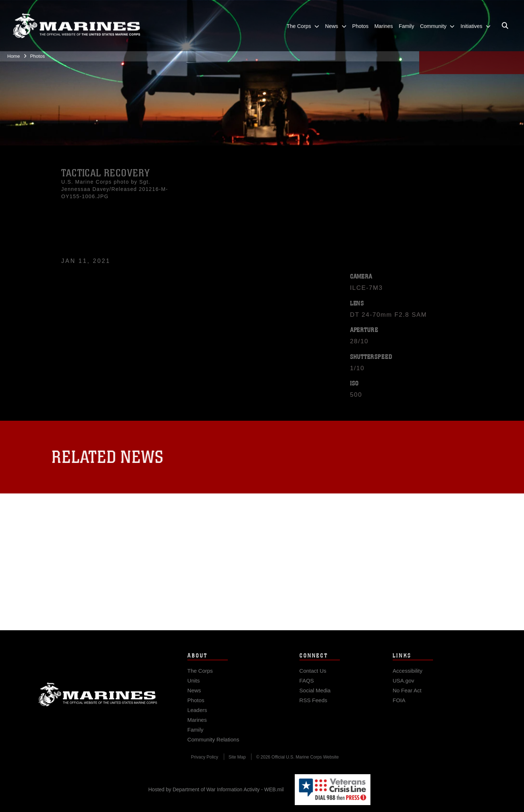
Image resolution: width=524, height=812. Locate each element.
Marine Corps (98, 699)
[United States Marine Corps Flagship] (76, 22)
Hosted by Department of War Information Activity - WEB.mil (216, 789)
